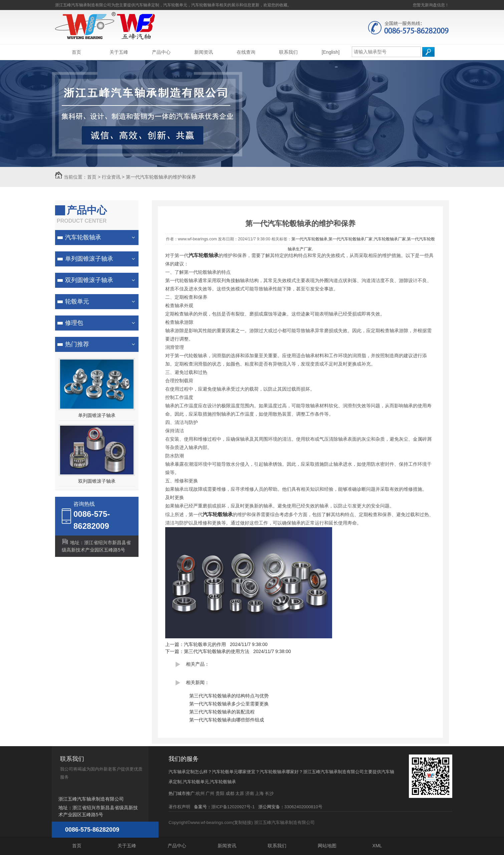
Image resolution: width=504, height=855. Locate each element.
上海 (259, 793)
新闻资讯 (204, 52)
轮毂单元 (77, 301)
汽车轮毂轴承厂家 (390, 239)
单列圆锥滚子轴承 (89, 259)
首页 (76, 52)
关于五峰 (119, 52)
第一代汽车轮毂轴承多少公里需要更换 (229, 704)
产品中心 (161, 52)
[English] (331, 52)
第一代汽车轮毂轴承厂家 (350, 239)
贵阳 (220, 793)
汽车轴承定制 (147, 5)
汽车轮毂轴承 (83, 237)
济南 (250, 793)
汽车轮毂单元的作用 (205, 644)
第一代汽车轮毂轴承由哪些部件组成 (227, 720)
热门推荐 (77, 344)
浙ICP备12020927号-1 (233, 807)
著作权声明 (179, 807)
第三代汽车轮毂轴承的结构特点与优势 (229, 696)
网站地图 (327, 846)
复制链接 (243, 822)
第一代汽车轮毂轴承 (309, 239)
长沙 (269, 793)
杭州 (200, 793)
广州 (210, 793)
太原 (240, 793)
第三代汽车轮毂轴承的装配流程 (222, 712)
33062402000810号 (303, 807)
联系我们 (288, 52)
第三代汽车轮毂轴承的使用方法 (217, 651)
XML (377, 846)
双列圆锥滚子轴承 (89, 280)
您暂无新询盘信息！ (431, 5)
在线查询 (246, 52)
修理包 (74, 323)
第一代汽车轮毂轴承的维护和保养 (161, 177)
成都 (230, 793)
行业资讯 (111, 177)
